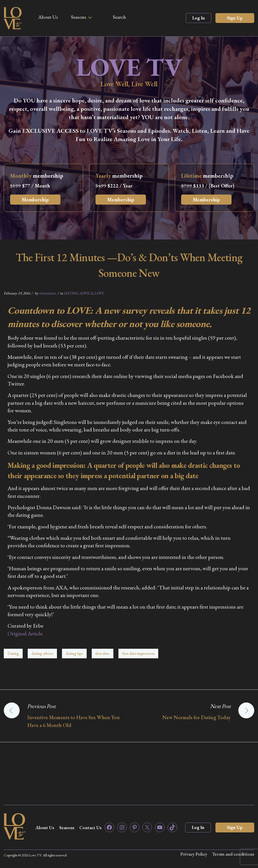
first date (103, 653)
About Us (48, 17)
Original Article (25, 633)
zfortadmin (48, 293)
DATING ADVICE (78, 293)
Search (119, 17)
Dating (13, 653)
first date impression (138, 653)
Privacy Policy (194, 854)
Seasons (79, 17)
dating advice (42, 653)
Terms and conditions (233, 854)
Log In (199, 18)
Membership (35, 200)
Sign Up (235, 18)
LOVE (99, 293)
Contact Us (90, 828)
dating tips (74, 653)
